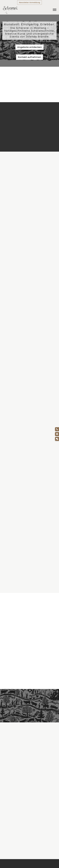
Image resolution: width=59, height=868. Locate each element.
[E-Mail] (57, 434)
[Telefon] (57, 429)
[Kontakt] (57, 439)
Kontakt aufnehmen (30, 57)
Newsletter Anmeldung (30, 2)
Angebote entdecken (30, 47)
